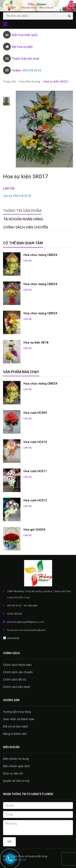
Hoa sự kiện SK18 (36, 343)
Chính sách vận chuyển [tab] (26, 227)
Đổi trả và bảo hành (16, 726)
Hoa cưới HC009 (35, 413)
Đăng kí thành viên (15, 734)
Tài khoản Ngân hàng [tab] (23, 219)
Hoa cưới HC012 (35, 500)
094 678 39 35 (32, 70)
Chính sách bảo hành (17, 687)
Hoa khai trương (30, 81)
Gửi (9, 842)
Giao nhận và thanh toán (19, 719)
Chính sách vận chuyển (18, 672)
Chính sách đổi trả (15, 679)
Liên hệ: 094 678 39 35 (17, 196)
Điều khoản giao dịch (16, 766)
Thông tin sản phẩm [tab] (22, 211)
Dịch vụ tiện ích (13, 773)
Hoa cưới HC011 (35, 471)
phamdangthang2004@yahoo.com (26, 622)
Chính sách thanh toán (17, 665)
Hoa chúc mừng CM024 (40, 255)
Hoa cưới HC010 (35, 442)
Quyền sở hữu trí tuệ (16, 781)
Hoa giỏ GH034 (34, 530)
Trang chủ (10, 81)
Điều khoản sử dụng (16, 759)
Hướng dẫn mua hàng (17, 712)
